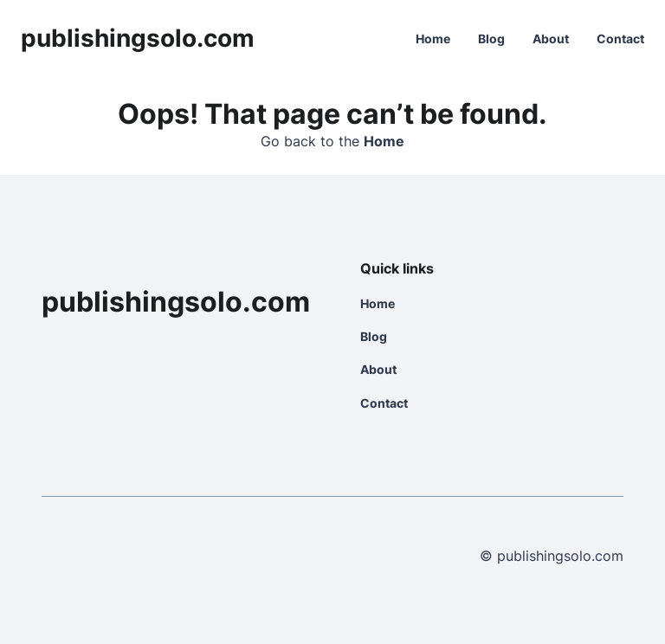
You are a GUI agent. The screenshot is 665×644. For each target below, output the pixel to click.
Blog (491, 39)
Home (433, 39)
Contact (620, 39)
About (551, 39)
